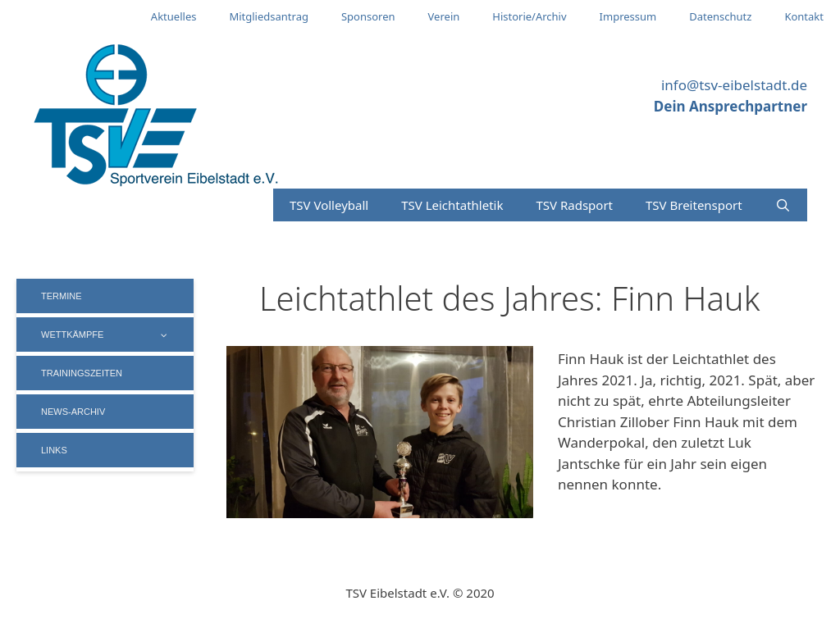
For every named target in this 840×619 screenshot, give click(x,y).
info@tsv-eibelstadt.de (734, 85)
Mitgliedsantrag (269, 16)
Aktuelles (174, 16)
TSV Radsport (574, 205)
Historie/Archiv (529, 16)
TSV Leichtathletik (452, 205)
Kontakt (804, 16)
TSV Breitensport (694, 205)
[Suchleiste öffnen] (783, 205)
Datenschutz (720, 16)
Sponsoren (368, 16)
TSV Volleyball (329, 205)
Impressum (628, 16)
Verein (444, 16)
